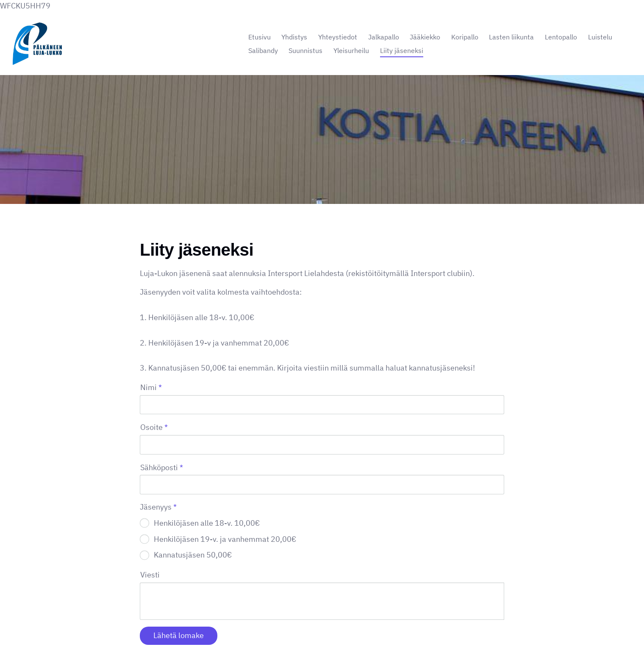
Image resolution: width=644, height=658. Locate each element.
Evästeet (397, 634)
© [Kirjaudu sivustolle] (143, 634)
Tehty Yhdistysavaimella (476, 634)
